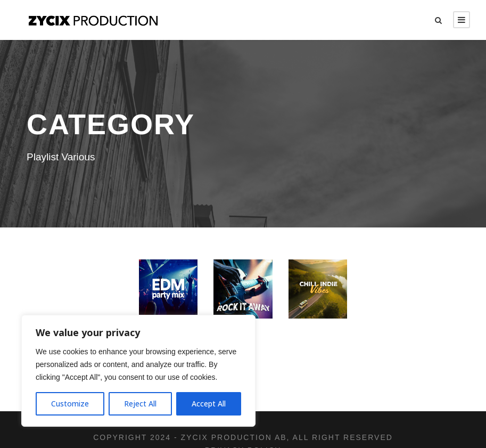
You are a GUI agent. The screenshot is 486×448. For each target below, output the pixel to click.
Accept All (209, 404)
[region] (138, 371)
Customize (70, 404)
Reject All (140, 404)
